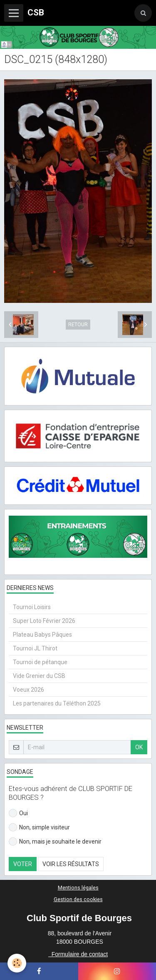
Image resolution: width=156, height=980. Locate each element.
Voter (23, 864)
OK (139, 747)
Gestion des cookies (78, 899)
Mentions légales (78, 888)
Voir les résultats (71, 864)
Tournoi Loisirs (32, 607)
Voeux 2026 (28, 690)
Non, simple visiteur (39, 827)
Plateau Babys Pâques (42, 635)
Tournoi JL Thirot (35, 648)
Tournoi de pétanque (40, 662)
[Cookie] (17, 963)
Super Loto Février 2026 (44, 621)
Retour (78, 325)
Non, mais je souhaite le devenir (55, 841)
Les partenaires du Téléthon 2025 (57, 703)
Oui (18, 813)
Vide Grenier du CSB (39, 676)
